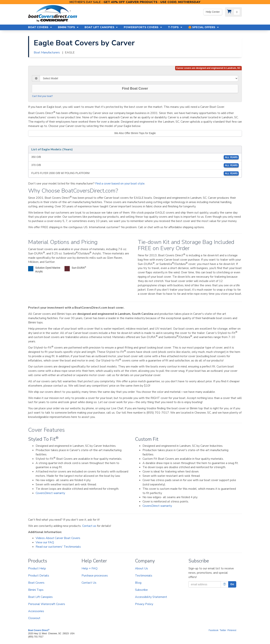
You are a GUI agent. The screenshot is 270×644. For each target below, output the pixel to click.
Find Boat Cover (135, 88)
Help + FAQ (90, 568)
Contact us (89, 526)
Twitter (223, 630)
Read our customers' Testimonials (58, 547)
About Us (141, 568)
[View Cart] (233, 12)
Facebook (214, 630)
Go (232, 584)
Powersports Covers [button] (143, 27)
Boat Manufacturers (47, 52)
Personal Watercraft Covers (47, 604)
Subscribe (141, 590)
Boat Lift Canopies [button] (101, 27)
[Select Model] (139, 78)
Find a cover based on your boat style (120, 184)
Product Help (37, 568)
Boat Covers (36, 583)
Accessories (36, 611)
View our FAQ (45, 542)
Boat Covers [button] (40, 27)
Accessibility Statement (151, 597)
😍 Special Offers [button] (204, 27)
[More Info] (225, 584)
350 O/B (135, 157)
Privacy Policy (144, 604)
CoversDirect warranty (50, 493)
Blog (138, 583)
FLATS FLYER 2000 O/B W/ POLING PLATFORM (135, 173)
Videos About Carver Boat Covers (58, 538)
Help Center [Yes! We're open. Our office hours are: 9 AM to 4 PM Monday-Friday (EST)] (213, 12)
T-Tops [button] (175, 27)
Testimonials (144, 576)
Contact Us (89, 583)
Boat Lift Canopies (40, 597)
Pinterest (232, 630)
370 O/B (135, 165)
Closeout (34, 618)
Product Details (39, 576)
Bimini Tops (36, 590)
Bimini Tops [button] (68, 27)
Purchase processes (95, 576)
